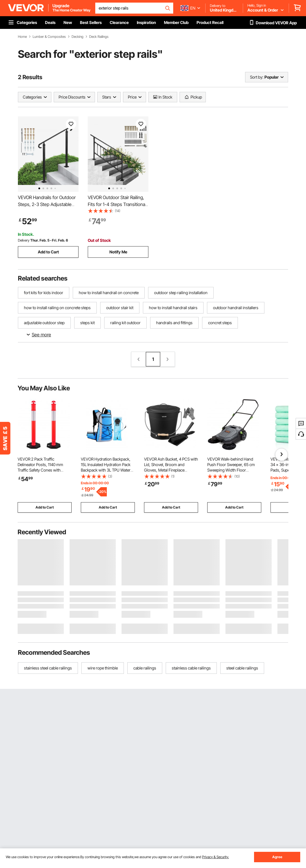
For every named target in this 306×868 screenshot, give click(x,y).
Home (22, 37)
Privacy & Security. (215, 857)
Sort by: (257, 77)
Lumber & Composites (49, 37)
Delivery (24, 240)
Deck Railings (99, 37)
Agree (277, 857)
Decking (78, 37)
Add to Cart (48, 252)
